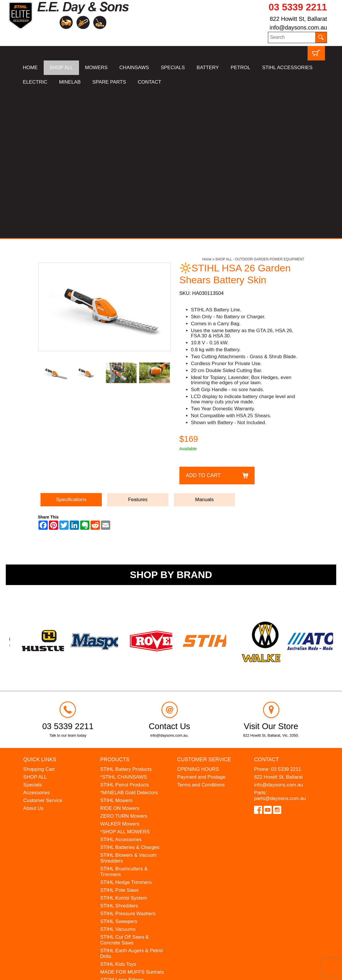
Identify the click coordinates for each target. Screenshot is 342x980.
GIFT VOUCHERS (120, 868)
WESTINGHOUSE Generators (120, 849)
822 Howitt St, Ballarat (298, 19)
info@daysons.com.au (298, 27)
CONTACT (149, 82)
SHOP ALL (61, 68)
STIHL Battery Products (126, 620)
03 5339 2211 (298, 7)
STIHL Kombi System (124, 749)
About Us (33, 659)
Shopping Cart (39, 620)
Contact (266, 611)
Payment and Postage (201, 628)
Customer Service (43, 651)
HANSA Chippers (119, 839)
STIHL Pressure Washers (128, 765)
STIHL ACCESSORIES (287, 68)
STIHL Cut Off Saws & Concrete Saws (124, 791)
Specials (32, 636)
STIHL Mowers (116, 651)
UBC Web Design (72, 972)
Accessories (36, 644)
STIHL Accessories (121, 691)
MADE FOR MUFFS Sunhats (132, 823)
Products (115, 611)
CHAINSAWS (134, 68)
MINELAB (70, 82)
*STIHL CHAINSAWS (123, 628)
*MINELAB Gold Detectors (129, 644)
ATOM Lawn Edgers (122, 831)
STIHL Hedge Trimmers (126, 733)
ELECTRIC (35, 82)
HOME (30, 68)
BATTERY (208, 68)
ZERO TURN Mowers (124, 667)
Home (207, 111)
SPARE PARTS (109, 82)
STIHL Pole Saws (119, 741)
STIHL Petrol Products (125, 636)
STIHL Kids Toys (118, 815)
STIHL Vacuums (118, 780)
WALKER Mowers (120, 675)
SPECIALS (173, 68)
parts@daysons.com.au (280, 649)
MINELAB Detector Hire (126, 860)
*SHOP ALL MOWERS (125, 683)
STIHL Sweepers (119, 772)
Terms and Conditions (201, 636)
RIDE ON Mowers (120, 659)
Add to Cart (203, 326)
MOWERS (96, 68)
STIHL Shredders (119, 757)
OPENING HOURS (198, 620)
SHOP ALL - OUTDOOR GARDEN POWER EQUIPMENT (260, 111)
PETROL (240, 68)
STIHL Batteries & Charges (130, 698)
